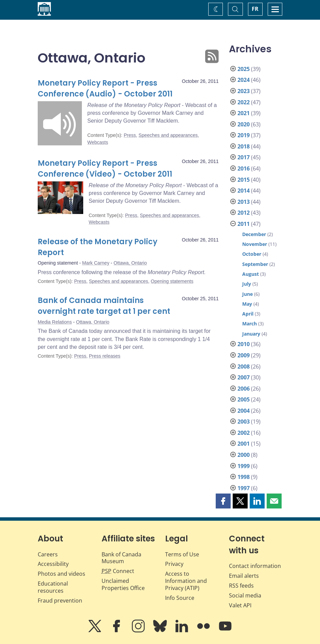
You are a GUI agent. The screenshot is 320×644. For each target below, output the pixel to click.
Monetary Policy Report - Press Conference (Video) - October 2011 (105, 169)
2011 (244, 224)
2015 (244, 180)
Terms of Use (182, 554)
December (254, 234)
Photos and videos (61, 574)
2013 (244, 202)
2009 (244, 355)
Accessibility (53, 564)
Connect (118, 571)
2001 (244, 444)
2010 (244, 344)
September (255, 264)
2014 (244, 191)
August (251, 274)
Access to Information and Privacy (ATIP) (186, 581)
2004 (244, 411)
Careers (48, 554)
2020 (244, 124)
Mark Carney (96, 263)
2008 (244, 366)
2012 (244, 213)
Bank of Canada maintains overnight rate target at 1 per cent (104, 306)
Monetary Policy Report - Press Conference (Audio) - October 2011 (105, 88)
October (252, 254)
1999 (244, 466)
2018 (244, 146)
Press (130, 135)
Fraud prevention (60, 601)
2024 (244, 80)
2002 (244, 433)
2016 (244, 168)
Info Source (180, 598)
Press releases (105, 356)
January (251, 334)
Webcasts (98, 142)
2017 (244, 157)
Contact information (255, 566)
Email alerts (244, 576)
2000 (244, 455)
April (248, 314)
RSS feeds (241, 586)
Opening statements (172, 281)
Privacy (174, 564)
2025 (244, 69)
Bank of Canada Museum (121, 558)
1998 (244, 477)
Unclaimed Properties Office (123, 584)
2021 (244, 113)
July (247, 284)
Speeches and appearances (168, 135)
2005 (244, 399)
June (247, 294)
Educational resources (53, 587)
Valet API (240, 605)
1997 (244, 488)
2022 (244, 102)
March (250, 324)
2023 (244, 91)
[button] (223, 501)
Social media (245, 595)
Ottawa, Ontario (130, 263)
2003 (244, 422)
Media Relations (55, 322)
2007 (244, 377)
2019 (244, 135)
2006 (244, 389)
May (247, 304)
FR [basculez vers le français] (255, 9)
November (255, 244)
